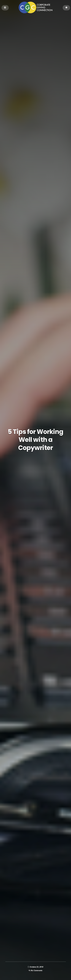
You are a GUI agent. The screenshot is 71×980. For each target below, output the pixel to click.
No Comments (37, 970)
